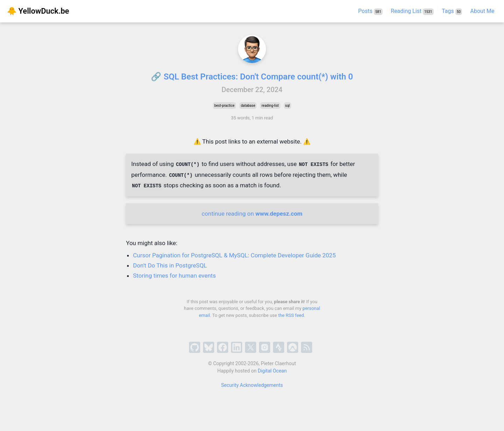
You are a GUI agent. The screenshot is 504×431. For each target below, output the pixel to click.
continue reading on (252, 214)
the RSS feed (291, 315)
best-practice (224, 106)
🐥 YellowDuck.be (38, 11)
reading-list (270, 106)
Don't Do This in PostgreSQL (170, 265)
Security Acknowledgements (252, 385)
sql (288, 106)
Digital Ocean (272, 371)
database (248, 106)
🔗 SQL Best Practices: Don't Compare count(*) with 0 (252, 77)
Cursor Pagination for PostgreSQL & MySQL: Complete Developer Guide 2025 (234, 255)
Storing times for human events (174, 276)
